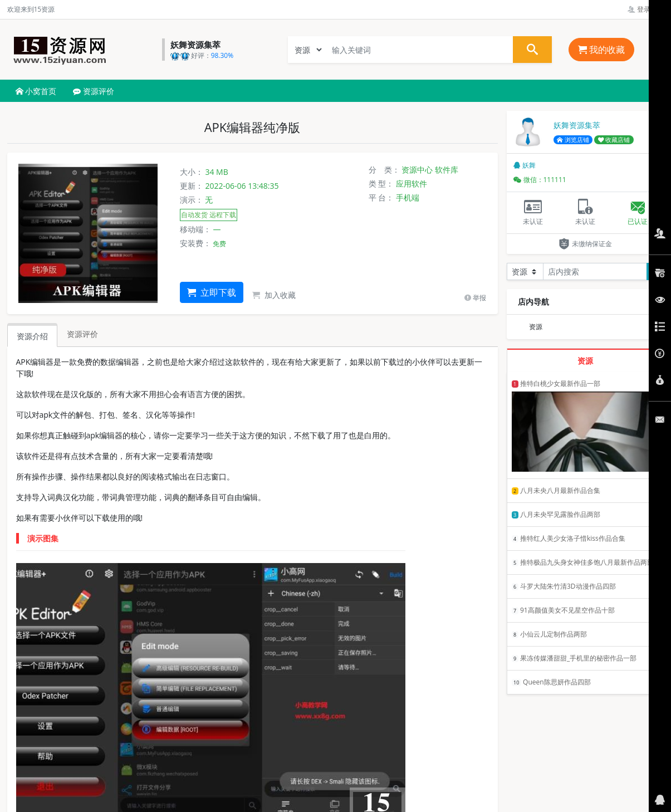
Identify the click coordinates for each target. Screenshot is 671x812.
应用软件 (412, 184)
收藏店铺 (614, 140)
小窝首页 (36, 91)
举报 (475, 298)
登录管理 (646, 9)
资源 (536, 327)
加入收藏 (274, 295)
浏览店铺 (573, 140)
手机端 (408, 197)
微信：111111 (540, 180)
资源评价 (94, 91)
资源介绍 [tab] (32, 336)
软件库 (447, 170)
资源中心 (417, 170)
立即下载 (212, 292)
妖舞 (525, 165)
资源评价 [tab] (82, 334)
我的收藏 (601, 50)
